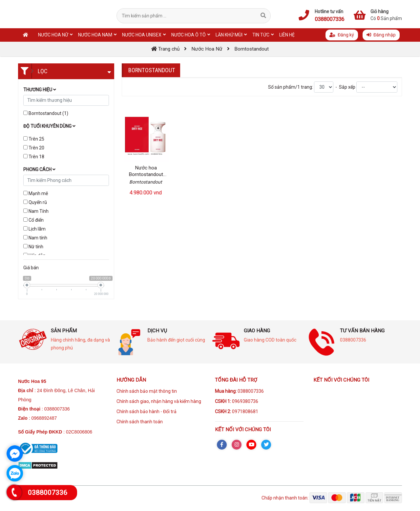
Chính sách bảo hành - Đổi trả (147, 411)
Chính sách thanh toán (140, 422)
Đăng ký (342, 35)
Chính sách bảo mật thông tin (147, 391)
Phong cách (39, 169)
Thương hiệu (40, 90)
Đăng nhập (381, 35)
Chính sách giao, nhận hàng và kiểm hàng (159, 401)
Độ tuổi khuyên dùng (49, 126)
